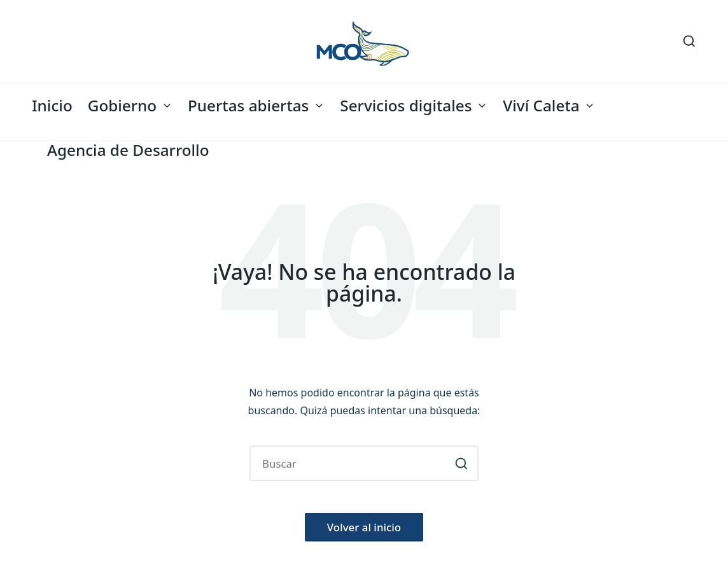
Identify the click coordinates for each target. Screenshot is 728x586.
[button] (461, 463)
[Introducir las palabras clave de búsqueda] (364, 463)
